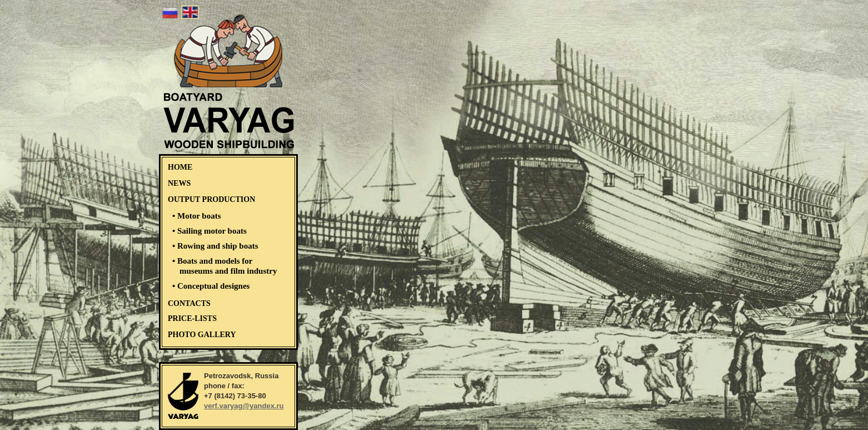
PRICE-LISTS (192, 318)
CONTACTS (189, 303)
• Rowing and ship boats (215, 246)
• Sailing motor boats (209, 231)
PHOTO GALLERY (202, 335)
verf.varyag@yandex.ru (244, 406)
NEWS (179, 183)
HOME (180, 167)
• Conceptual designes (211, 286)
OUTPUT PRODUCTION (211, 199)
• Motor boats (196, 216)
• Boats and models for (225, 266)
